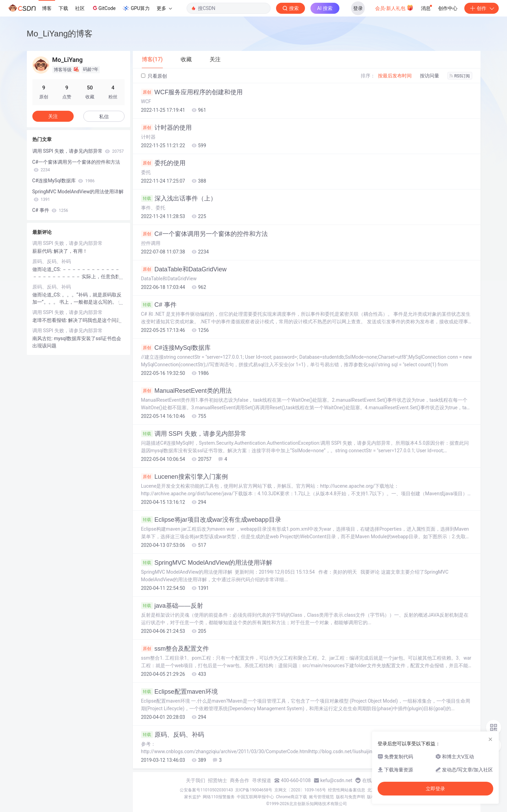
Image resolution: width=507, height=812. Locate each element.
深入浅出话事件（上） (179, 198)
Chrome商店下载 (292, 797)
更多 (164, 8)
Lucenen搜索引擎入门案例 (184, 477)
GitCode (104, 8)
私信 (104, 117)
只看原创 (154, 76)
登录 (358, 8)
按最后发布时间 (395, 76)
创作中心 (448, 8)
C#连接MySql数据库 (176, 348)
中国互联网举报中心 (255, 797)
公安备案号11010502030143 (206, 790)
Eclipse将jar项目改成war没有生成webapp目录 (211, 520)
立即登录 (435, 789)
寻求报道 (262, 780)
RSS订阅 (460, 76)
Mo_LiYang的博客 (60, 34)
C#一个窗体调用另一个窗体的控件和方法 (204, 234)
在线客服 (372, 780)
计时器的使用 (166, 128)
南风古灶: (43, 338)
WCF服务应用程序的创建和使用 (192, 92)
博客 (47, 8)
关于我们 (196, 780)
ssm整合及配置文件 (175, 649)
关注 (53, 116)
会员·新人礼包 (394, 8)
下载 (63, 8)
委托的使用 (163, 163)
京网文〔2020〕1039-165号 (300, 790)
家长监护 (192, 797)
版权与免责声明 (350, 797)
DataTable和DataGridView (184, 269)
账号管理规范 (321, 797)
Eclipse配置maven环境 (179, 692)
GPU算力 (136, 8)
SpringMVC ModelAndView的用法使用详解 (207, 563)
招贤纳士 (218, 780)
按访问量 (430, 76)
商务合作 (240, 780)
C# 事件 (159, 305)
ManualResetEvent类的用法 (186, 391)
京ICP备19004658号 (254, 790)
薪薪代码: (43, 251)
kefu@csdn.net (336, 780)
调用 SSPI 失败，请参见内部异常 (194, 434)
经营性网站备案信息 (347, 790)
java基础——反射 (172, 606)
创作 (482, 8)
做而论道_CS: (47, 269)
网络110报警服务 (219, 797)
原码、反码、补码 (173, 735)
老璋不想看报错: (50, 320)
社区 (80, 8)
